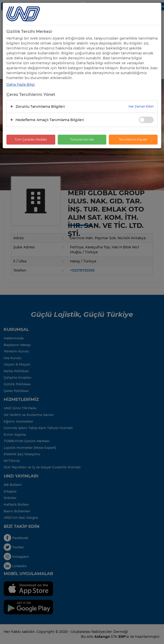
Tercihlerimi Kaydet (133, 140)
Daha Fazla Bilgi (21, 85)
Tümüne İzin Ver (82, 140)
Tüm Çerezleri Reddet (31, 140)
